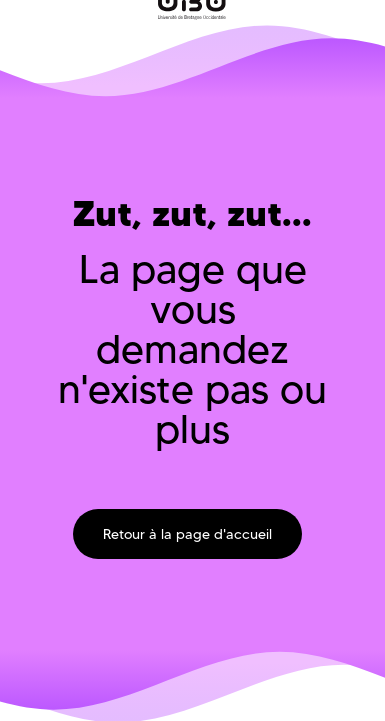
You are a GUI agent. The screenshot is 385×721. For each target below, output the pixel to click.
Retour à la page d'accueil (187, 534)
